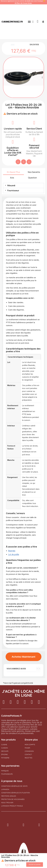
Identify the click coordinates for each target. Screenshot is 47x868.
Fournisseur (13, 191)
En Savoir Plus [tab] (13, 172)
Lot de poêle (14, 554)
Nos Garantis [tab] (34, 172)
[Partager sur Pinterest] (29, 162)
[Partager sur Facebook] (18, 162)
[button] (29, 22)
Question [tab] (32, 178)
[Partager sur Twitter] (24, 162)
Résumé (11, 185)
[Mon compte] (33, 22)
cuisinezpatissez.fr (12, 22)
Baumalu (12, 551)
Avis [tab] (12, 178)
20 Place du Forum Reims (23, 3)
